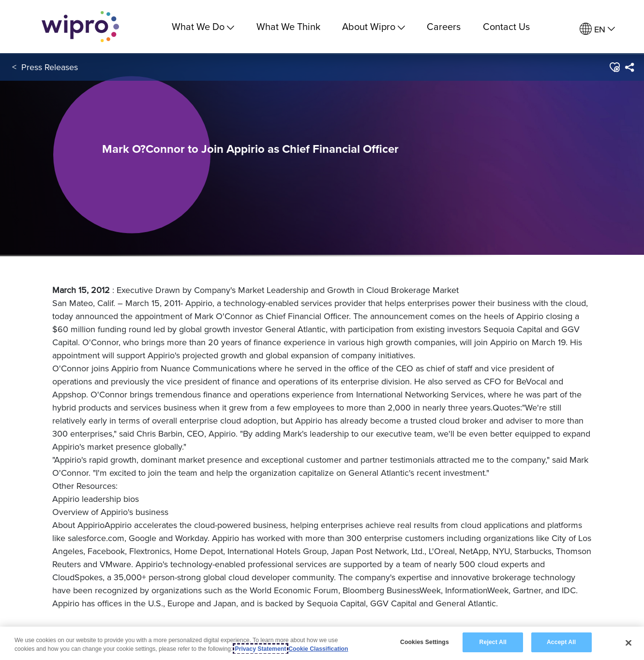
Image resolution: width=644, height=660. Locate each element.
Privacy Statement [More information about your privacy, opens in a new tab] (261, 649)
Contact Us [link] (506, 26)
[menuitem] (597, 29)
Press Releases (50, 67)
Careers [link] (444, 26)
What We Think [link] (288, 26)
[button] (614, 67)
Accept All (561, 643)
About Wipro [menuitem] (374, 26)
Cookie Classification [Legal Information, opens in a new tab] (318, 649)
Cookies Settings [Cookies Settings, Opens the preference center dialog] (425, 643)
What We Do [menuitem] (203, 26)
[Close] (629, 643)
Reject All (493, 643)
